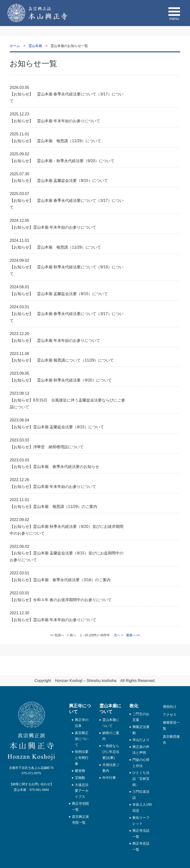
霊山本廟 (35, 46)
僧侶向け (170, 707)
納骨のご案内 (111, 736)
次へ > (118, 635)
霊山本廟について (111, 723)
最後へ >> (133, 635)
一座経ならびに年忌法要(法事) (111, 752)
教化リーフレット (141, 821)
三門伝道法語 (141, 795)
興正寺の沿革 (82, 723)
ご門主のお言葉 (141, 717)
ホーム (15, 46)
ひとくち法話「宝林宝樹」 (141, 779)
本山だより (141, 740)
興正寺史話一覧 (141, 846)
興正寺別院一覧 (80, 807)
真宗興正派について (82, 739)
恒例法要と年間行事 (82, 758)
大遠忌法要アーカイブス (82, 791)
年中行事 (109, 778)
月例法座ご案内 (111, 768)
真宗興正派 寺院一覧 (80, 820)
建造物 (80, 771)
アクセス (170, 715)
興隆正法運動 (141, 730)
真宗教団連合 (171, 740)
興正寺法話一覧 (141, 834)
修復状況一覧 (171, 725)
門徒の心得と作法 (141, 763)
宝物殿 (80, 778)
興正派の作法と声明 (141, 750)
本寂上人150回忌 (142, 807)
